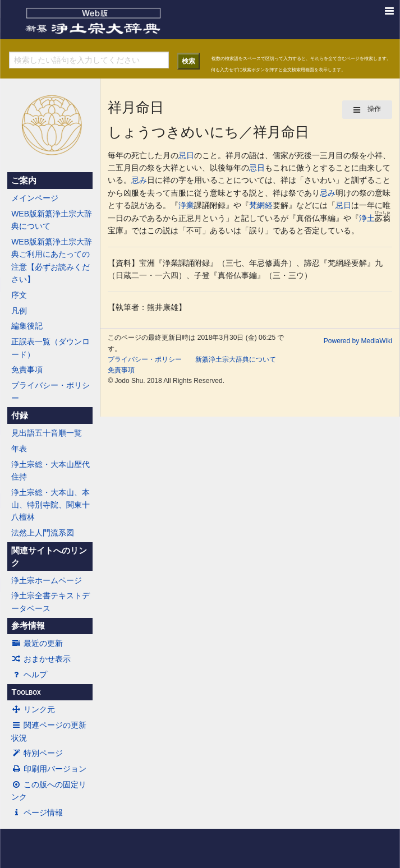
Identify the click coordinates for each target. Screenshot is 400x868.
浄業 (186, 205)
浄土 (367, 218)
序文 (19, 295)
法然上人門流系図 (43, 533)
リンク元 (33, 709)
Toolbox (26, 692)
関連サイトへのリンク (49, 557)
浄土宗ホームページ (47, 580)
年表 (19, 449)
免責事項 (27, 370)
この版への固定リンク (49, 791)
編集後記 (27, 326)
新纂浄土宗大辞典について (236, 359)
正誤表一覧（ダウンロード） (50, 348)
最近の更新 (37, 643)
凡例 (19, 311)
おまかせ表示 (41, 659)
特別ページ (37, 753)
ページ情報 (37, 812)
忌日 (186, 155)
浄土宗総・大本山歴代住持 (50, 470)
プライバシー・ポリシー (50, 391)
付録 (20, 415)
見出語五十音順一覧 (47, 433)
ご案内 (24, 181)
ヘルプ (29, 675)
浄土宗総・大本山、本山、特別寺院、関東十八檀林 (50, 505)
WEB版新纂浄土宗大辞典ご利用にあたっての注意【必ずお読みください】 (52, 260)
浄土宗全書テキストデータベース (50, 602)
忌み (139, 180)
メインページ (35, 198)
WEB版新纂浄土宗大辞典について (52, 220)
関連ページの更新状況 (49, 731)
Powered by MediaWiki (358, 341)
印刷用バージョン (49, 769)
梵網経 (261, 205)
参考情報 (28, 626)
